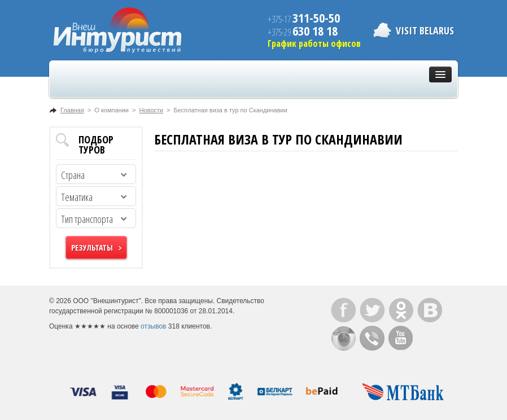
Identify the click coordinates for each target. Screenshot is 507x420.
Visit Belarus (425, 30)
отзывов (153, 326)
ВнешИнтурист (117, 30)
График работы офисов (314, 43)
